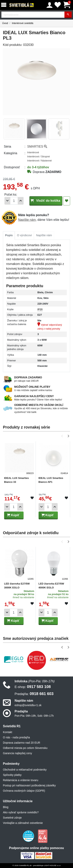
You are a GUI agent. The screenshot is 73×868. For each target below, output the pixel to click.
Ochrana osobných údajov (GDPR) (24, 791)
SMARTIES (37, 147)
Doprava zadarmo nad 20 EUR (22, 743)
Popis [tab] (9, 235)
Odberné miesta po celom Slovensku (25, 748)
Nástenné (46, 161)
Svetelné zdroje (12, 818)
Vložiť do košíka (46, 201)
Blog (6, 807)
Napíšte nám (27, 220)
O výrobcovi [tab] (24, 235)
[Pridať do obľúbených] (67, 201)
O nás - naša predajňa (16, 737)
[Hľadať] (68, 15)
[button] (63, 436)
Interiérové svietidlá (23, 23)
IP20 (40, 309)
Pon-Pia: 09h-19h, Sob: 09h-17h (34, 716)
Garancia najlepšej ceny (17, 753)
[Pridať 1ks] (21, 201)
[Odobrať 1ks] (7, 201)
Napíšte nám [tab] (44, 235)
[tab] (9, 235)
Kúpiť (13, 515)
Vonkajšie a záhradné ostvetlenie (23, 823)
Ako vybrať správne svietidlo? (21, 812)
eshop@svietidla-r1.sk (28, 705)
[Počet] (14, 201)
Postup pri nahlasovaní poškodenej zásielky (29, 785)
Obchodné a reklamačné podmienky (25, 770)
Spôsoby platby (12, 775)
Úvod (5, 23)
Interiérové (33, 152)
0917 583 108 (33, 687)
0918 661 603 (34, 694)
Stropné (45, 156)
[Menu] (4, 5)
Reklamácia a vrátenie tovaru (21, 780)
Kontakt (7, 732)
